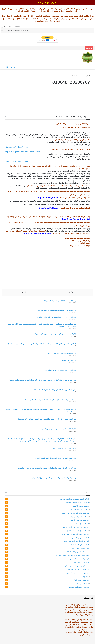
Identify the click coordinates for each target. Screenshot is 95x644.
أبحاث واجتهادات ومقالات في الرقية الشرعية (74, 499)
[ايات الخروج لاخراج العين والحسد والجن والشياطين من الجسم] (84, 319)
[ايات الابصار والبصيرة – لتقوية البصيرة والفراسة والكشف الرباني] (84, 461)
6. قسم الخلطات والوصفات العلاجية (77, 503)
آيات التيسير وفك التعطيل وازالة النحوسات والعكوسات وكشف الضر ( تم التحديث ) (50, 400)
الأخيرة (25, 292)
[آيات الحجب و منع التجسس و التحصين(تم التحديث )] (84, 373)
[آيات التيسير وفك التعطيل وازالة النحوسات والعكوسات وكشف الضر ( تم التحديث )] (84, 403)
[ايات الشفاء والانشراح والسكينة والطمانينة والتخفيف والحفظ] (84, 312)
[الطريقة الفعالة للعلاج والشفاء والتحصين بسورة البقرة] (84, 432)
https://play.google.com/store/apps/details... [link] (23, 152)
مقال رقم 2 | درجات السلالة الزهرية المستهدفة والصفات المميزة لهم (54, 390)
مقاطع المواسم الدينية (81, 576)
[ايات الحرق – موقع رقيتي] (84, 363)
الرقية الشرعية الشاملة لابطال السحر (64, 448)
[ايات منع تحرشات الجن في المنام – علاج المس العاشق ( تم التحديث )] (84, 480)
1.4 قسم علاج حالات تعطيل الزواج (78, 531)
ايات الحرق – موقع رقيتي (68, 360)
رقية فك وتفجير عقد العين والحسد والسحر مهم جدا (60, 301)
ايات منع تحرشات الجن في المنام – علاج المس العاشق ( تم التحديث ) (54, 478)
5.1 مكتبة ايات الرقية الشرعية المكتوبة (76, 566)
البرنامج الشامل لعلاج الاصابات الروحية (76, 541)
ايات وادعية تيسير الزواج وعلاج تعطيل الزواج (62, 353)
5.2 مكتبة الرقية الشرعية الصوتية (78, 584)
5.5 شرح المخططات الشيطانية (79, 587)
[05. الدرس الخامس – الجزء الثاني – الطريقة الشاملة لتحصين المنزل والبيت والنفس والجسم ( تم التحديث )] (84, 347)
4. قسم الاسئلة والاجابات (81, 506)
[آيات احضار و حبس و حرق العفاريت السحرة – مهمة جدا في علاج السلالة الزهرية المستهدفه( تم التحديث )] (84, 383)
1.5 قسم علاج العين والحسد (80, 520)
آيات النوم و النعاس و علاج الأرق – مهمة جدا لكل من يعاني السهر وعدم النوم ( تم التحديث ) (47, 419)
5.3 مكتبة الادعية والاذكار (81, 580)
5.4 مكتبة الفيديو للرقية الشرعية (78, 569)
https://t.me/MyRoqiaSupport (38, 233)
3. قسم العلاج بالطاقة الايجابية (79, 545)
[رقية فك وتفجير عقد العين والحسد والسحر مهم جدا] (84, 304)
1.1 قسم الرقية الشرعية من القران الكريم (75, 513)
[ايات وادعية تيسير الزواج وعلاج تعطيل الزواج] (84, 355)
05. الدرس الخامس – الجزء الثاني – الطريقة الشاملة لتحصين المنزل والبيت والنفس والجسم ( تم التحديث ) (42, 344)
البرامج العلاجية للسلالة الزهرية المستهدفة (75, 559)
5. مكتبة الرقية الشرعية (81, 562)
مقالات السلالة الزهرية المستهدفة (78, 552)
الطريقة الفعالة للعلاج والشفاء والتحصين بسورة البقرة (59, 429)
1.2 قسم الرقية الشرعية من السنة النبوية (75, 534)
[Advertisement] (47, 270)
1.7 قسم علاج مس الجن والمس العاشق (76, 527)
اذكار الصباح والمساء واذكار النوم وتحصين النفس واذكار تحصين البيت (54, 334)
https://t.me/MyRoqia (48, 198)
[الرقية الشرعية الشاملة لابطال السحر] (84, 451)
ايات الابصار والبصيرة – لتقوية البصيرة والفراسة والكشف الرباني (56, 458)
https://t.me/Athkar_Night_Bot (75, 219)
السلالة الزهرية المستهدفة (80, 548)
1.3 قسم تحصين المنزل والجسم (78, 517)
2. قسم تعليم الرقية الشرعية (79, 538)
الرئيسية (87, 76)
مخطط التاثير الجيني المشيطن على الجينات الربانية (72, 555)
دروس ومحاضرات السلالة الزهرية (77, 573)
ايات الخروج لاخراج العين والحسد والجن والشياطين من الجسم (56, 317)
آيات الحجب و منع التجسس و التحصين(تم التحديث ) (60, 370)
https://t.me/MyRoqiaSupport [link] (17, 147)
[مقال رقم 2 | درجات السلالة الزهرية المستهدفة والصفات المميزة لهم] (84, 393)
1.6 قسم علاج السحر (82, 524)
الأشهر (70, 292)
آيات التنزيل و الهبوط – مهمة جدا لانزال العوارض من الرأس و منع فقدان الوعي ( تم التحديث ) (47, 468)
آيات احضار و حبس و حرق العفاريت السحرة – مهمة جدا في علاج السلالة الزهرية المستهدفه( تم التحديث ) (43, 380)
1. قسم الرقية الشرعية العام (80, 510)
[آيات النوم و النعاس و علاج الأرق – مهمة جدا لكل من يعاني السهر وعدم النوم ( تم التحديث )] (84, 422)
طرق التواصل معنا (47, 2)
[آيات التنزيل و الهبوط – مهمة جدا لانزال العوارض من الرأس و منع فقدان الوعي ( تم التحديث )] (84, 471)
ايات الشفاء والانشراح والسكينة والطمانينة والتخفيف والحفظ (57, 310)
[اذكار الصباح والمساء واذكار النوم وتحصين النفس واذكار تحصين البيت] (84, 337)
